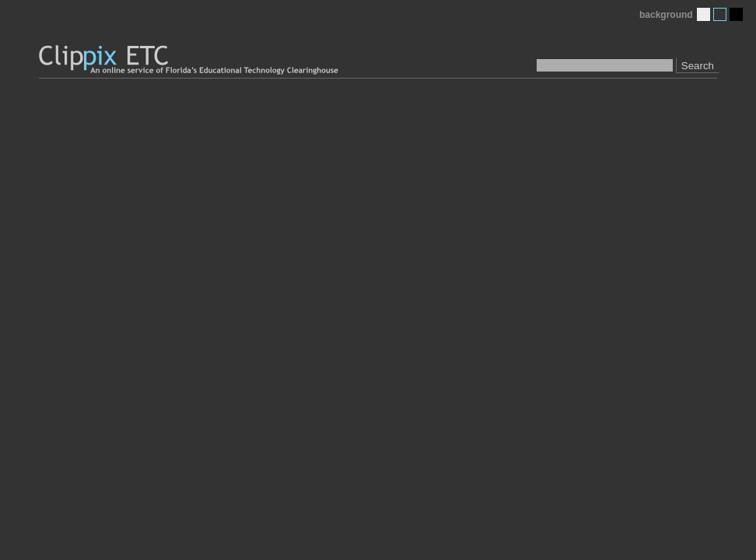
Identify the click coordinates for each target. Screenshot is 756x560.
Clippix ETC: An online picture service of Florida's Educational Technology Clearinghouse (190, 60)
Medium (720, 14)
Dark (736, 14)
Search (698, 66)
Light (703, 14)
